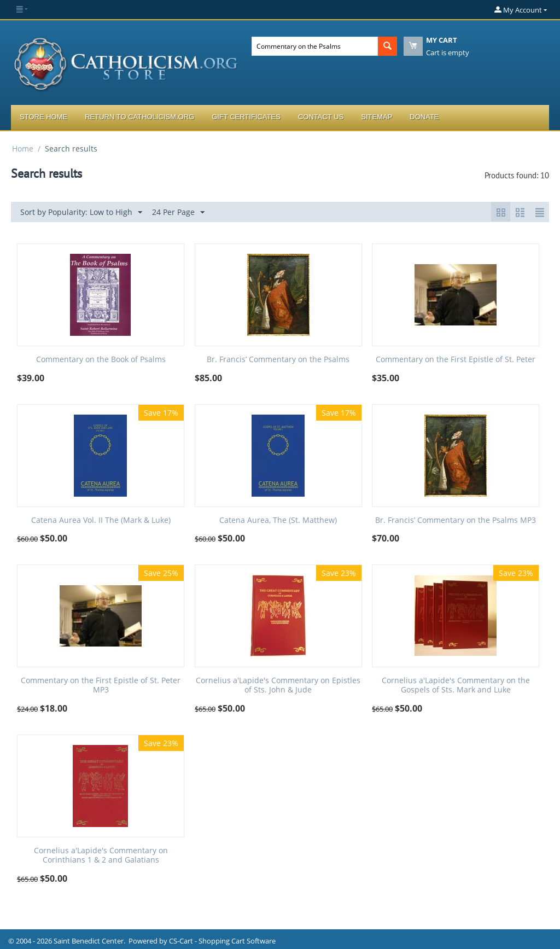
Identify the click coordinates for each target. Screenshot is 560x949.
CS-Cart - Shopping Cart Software (222, 941)
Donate (424, 117)
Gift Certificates (246, 117)
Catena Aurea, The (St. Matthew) (278, 520)
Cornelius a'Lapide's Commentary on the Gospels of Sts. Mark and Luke (456, 685)
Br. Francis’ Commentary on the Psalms (278, 360)
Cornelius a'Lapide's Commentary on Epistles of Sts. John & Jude (278, 685)
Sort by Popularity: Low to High (81, 212)
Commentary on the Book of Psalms (101, 360)
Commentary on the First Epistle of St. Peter (456, 360)
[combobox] (315, 46)
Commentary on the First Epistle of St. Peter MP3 (101, 685)
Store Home (43, 117)
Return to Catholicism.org (139, 117)
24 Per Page (178, 212)
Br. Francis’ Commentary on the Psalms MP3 (456, 520)
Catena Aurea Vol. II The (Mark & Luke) (101, 520)
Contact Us (321, 117)
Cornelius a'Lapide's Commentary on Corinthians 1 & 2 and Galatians (101, 855)
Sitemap (377, 117)
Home (23, 149)
